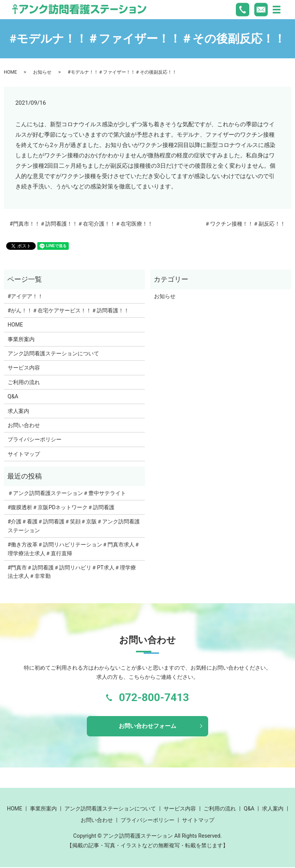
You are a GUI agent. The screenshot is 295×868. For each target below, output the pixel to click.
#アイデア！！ (26, 296)
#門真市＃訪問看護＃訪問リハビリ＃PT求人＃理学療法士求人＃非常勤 (72, 572)
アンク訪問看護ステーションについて (53, 353)
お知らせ (42, 72)
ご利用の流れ (24, 382)
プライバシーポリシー (35, 439)
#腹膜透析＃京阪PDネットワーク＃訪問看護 (61, 507)
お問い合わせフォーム (147, 726)
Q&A (13, 396)
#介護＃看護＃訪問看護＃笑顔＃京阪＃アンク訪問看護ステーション (74, 526)
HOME (10, 72)
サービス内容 (24, 368)
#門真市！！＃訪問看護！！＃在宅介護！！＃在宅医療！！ (81, 224)
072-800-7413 (154, 697)
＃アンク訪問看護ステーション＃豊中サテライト (67, 493)
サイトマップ (24, 454)
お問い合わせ (24, 425)
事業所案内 (21, 339)
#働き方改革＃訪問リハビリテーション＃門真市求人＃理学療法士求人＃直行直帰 (74, 549)
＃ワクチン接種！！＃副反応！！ (245, 224)
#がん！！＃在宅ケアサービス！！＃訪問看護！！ (69, 310)
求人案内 (18, 411)
